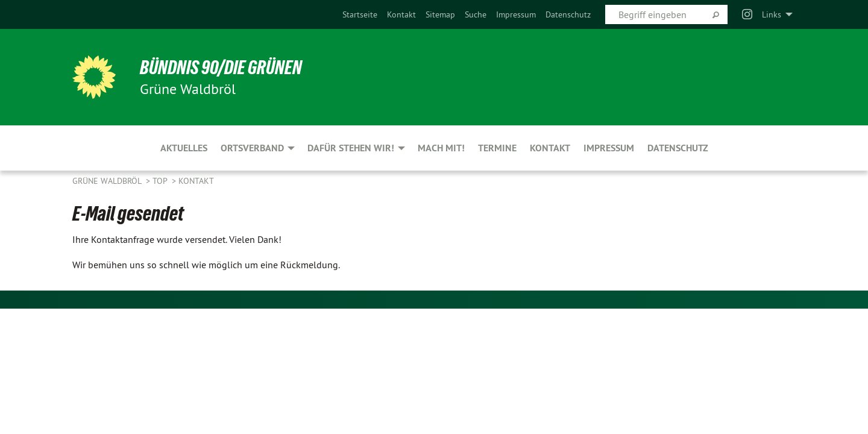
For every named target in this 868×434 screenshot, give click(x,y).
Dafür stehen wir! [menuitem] (351, 148)
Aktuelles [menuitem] (184, 148)
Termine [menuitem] (497, 148)
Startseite (360, 14)
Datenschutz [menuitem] (678, 148)
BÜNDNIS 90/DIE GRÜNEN (221, 68)
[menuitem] (360, 14)
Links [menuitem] (772, 14)
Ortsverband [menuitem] (252, 148)
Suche (476, 14)
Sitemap (440, 14)
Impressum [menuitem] (609, 148)
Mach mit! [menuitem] (441, 148)
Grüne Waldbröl (108, 181)
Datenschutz (568, 14)
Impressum (516, 14)
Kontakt (401, 14)
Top (161, 181)
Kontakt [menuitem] (550, 148)
